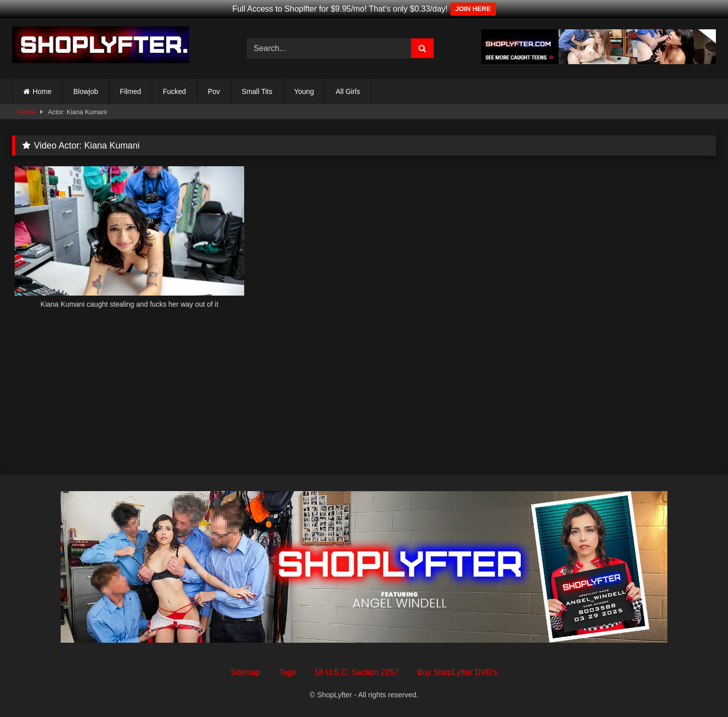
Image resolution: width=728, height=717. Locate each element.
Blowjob (86, 91)
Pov (214, 91)
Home (42, 91)
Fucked (174, 91)
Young (304, 91)
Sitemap (245, 672)
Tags (287, 672)
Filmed (130, 91)
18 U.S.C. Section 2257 (357, 672)
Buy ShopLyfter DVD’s (457, 672)
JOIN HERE (473, 9)
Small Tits (257, 91)
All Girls (348, 91)
